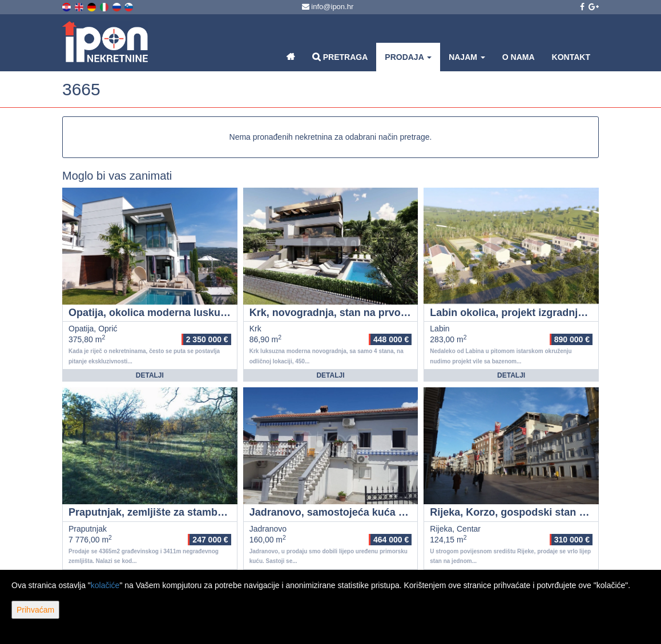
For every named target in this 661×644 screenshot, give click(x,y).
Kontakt (571, 57)
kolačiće (105, 585)
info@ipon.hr (328, 7)
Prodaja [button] (408, 57)
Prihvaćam (35, 610)
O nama (519, 57)
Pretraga (340, 57)
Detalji (150, 375)
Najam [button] (467, 57)
